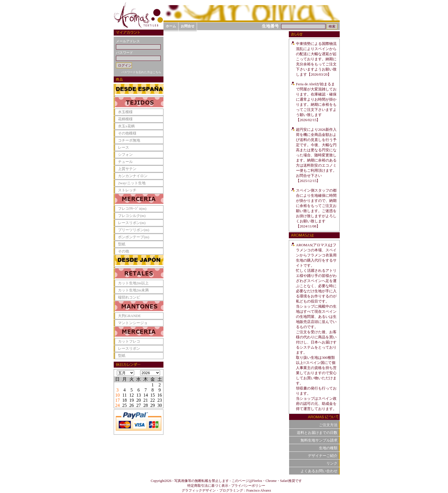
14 (146, 395)
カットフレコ (129, 341)
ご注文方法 (328, 425)
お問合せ (188, 26)
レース (124, 147)
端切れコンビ (129, 297)
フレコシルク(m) (132, 216)
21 (146, 400)
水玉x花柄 (126, 126)
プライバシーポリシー (248, 486)
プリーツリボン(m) (134, 230)
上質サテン (127, 169)
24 (117, 405)
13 (138, 395)
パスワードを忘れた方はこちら (141, 72)
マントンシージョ (133, 323)
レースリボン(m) (132, 223)
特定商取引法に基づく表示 (208, 486)
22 (153, 400)
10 (117, 395)
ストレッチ (127, 190)
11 (124, 395)
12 (132, 395)
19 (132, 400)
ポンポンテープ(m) (134, 237)
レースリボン (129, 348)
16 (160, 395)
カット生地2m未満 (133, 290)
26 (132, 405)
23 (160, 400)
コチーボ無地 (129, 140)
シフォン (125, 155)
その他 (124, 251)
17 (117, 400)
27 (138, 405)
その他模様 (127, 133)
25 (125, 405)
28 (146, 405)
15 (153, 395)
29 (153, 405)
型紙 (122, 244)
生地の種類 (328, 448)
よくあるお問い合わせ (319, 471)
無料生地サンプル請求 (319, 440)
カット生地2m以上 (133, 283)
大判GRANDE (129, 316)
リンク (332, 463)
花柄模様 (125, 119)
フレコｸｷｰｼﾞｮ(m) (132, 209)
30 (160, 405)
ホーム (171, 26)
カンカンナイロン (133, 176)
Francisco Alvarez (259, 490)
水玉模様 (125, 112)
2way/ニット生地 (132, 183)
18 (125, 400)
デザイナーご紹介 (323, 456)
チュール (125, 162)
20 (138, 400)
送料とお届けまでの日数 (317, 433)
